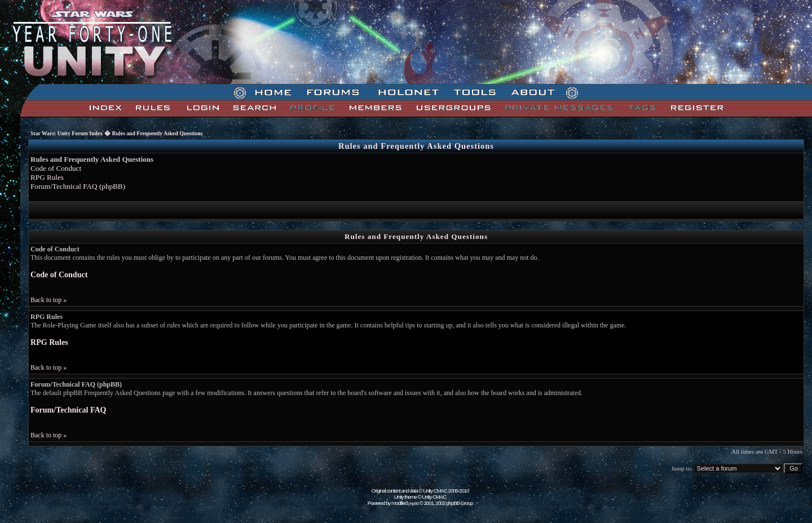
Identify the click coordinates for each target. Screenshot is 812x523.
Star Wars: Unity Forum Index (67, 133)
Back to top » (48, 300)
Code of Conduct (56, 168)
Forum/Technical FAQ (68, 410)
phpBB (413, 504)
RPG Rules (47, 177)
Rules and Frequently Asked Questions (158, 133)
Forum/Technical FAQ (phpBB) (78, 186)
